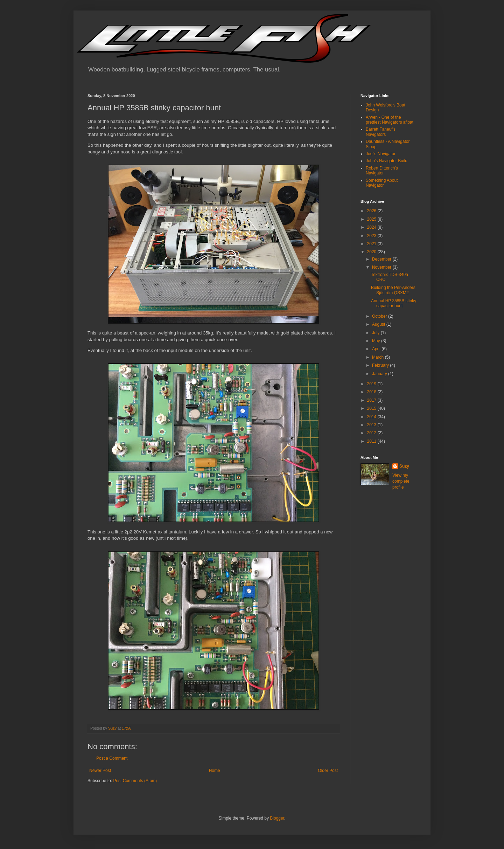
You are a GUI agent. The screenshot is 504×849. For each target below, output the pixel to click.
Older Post (328, 771)
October (380, 316)
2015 (372, 408)
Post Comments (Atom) (135, 781)
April (377, 349)
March (379, 357)
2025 (372, 219)
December (382, 259)
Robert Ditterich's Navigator (382, 171)
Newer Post (100, 771)
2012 (372, 433)
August (379, 324)
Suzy (404, 466)
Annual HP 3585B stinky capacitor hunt (394, 303)
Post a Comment (112, 758)
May (377, 341)
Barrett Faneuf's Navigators (381, 132)
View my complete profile (401, 481)
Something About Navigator (382, 183)
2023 (372, 236)
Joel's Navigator (381, 154)
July (376, 333)
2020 (372, 252)
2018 (372, 392)
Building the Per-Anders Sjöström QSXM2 (393, 290)
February (381, 365)
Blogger (277, 818)
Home (215, 771)
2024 (372, 227)
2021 (372, 244)
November (382, 267)
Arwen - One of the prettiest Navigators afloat (390, 120)
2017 (372, 400)
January (380, 374)
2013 (372, 425)
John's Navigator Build (387, 161)
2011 (372, 441)
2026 (372, 211)
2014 (372, 417)
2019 (372, 384)
